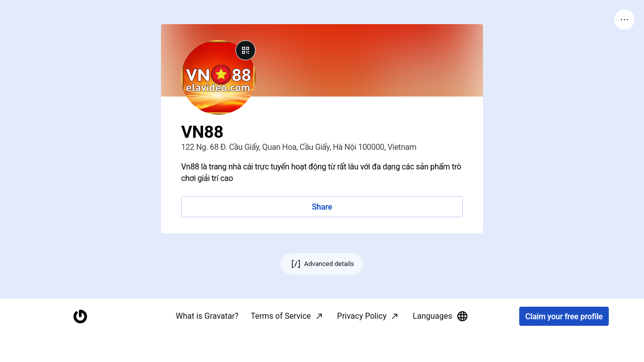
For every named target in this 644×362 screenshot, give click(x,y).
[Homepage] (80, 345)
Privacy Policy (362, 344)
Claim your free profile (564, 345)
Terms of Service (281, 344)
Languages (440, 344)
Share (322, 207)
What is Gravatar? (207, 344)
